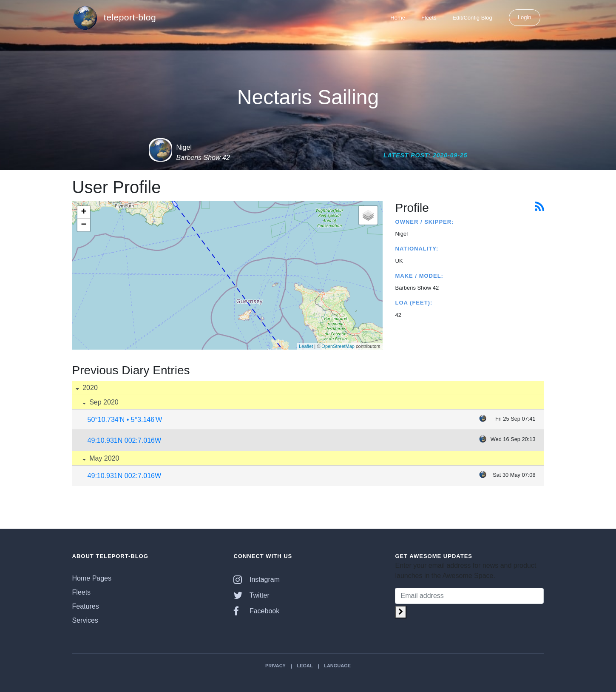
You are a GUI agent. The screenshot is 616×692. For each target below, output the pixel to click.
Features (86, 606)
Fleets (429, 18)
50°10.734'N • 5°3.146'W (125, 420)
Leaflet (306, 346)
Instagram (257, 580)
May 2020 (104, 458)
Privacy (275, 666)
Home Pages (92, 578)
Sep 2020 (103, 402)
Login (525, 17)
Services (85, 620)
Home (398, 18)
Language (337, 666)
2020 (89, 388)
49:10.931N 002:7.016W (124, 440)
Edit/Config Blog (472, 18)
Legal (305, 666)
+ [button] (84, 212)
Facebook (256, 611)
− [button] (84, 225)
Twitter (251, 595)
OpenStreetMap (338, 346)
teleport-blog (114, 18)
